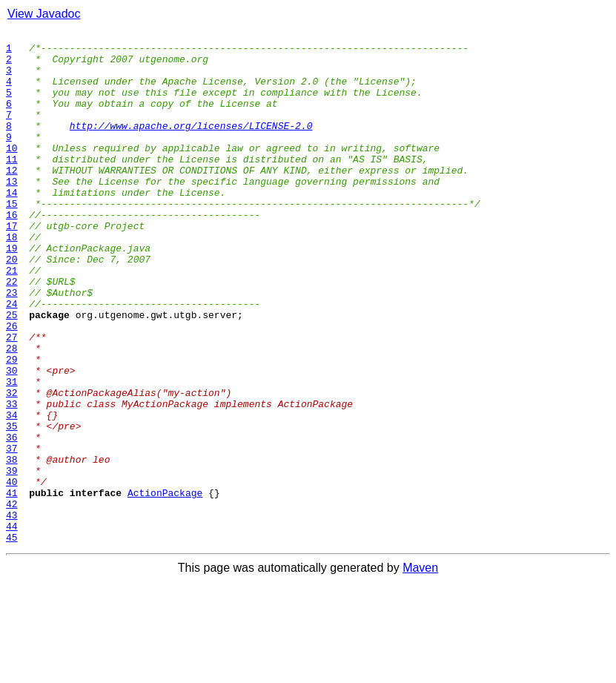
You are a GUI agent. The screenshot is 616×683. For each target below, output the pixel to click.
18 (12, 279)
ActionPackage (165, 586)
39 (12, 559)
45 (12, 639)
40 (12, 573)
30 (12, 439)
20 (12, 306)
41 (12, 586)
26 (12, 386)
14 (12, 225)
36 (12, 519)
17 (12, 265)
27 (12, 399)
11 (12, 185)
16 (12, 252)
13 (12, 212)
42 (12, 599)
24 (12, 359)
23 (12, 346)
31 (12, 452)
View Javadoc (44, 14)
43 (12, 613)
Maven (420, 670)
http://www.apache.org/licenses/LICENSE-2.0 (191, 145)
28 (12, 412)
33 (12, 479)
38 (12, 546)
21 (12, 319)
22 (12, 332)
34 (12, 492)
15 (12, 239)
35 (12, 506)
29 (12, 426)
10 (12, 172)
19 (12, 292)
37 (12, 532)
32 (12, 466)
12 (12, 199)
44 (12, 626)
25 (12, 372)
